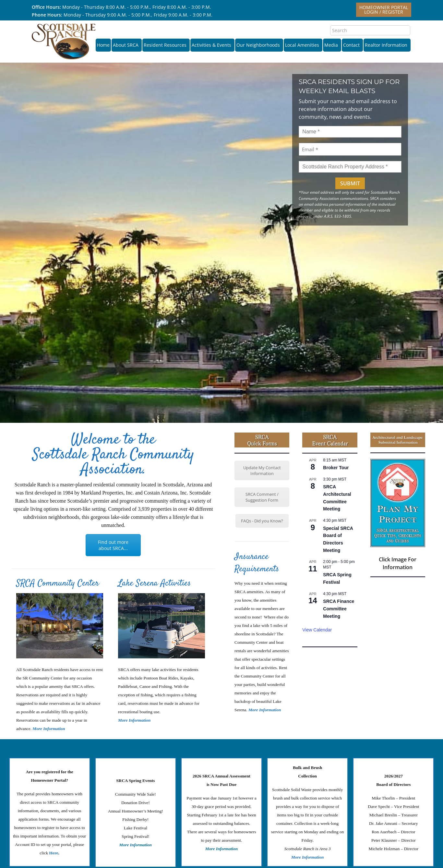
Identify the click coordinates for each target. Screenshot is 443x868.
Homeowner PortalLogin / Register (384, 10)
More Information (134, 720)
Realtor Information (387, 45)
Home (103, 45)
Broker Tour (336, 468)
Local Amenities (303, 45)
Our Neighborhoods (259, 45)
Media (332, 45)
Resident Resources (166, 45)
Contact (352, 45)
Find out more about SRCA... (113, 545)
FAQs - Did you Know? (262, 521)
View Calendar (317, 630)
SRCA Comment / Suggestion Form (262, 497)
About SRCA (127, 45)
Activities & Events (212, 45)
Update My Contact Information (262, 471)
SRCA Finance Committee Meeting (339, 609)
